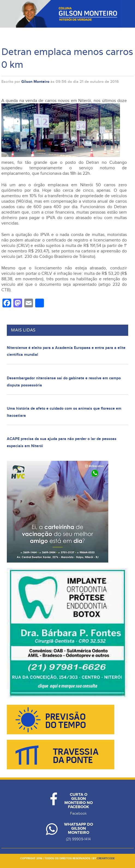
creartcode (106, 858)
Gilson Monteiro (35, 82)
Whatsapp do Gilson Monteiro (79, 828)
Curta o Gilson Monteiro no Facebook (79, 801)
